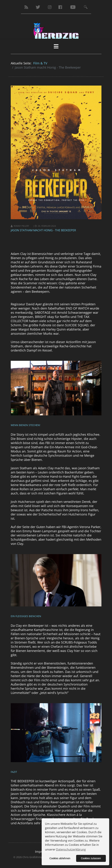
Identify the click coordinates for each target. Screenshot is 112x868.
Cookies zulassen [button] (91, 858)
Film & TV (40, 63)
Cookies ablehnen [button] (60, 858)
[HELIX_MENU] (56, 46)
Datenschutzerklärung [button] (71, 849)
